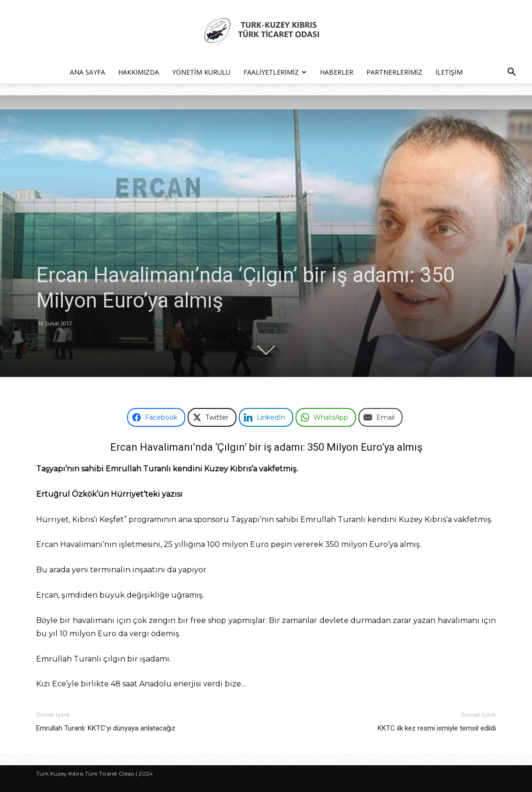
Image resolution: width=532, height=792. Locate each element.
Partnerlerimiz (394, 72)
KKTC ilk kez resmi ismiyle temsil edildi (437, 728)
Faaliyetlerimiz (275, 72)
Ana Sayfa (87, 72)
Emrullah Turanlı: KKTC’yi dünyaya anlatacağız (106, 728)
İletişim (449, 72)
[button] (511, 73)
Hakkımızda (139, 72)
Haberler (337, 72)
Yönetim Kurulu (201, 72)
